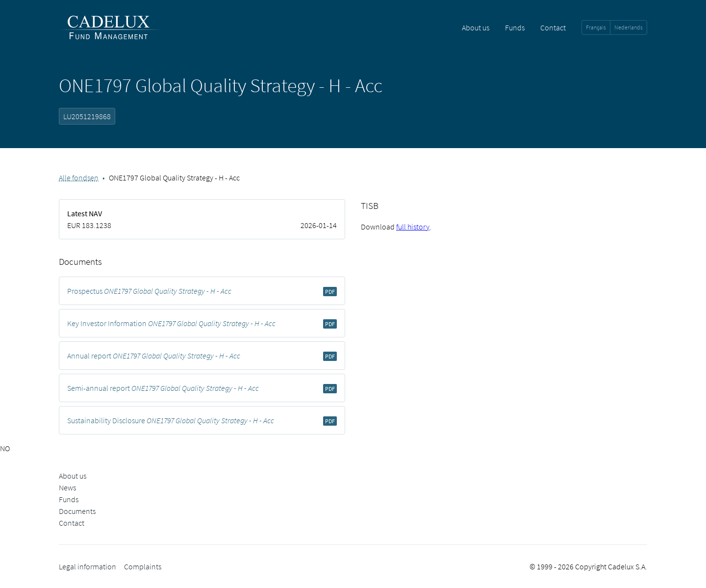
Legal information (88, 566)
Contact (553, 27)
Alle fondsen (79, 178)
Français (596, 27)
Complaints (143, 566)
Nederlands (629, 27)
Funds (515, 27)
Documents (77, 511)
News (67, 487)
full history (413, 227)
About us (476, 27)
